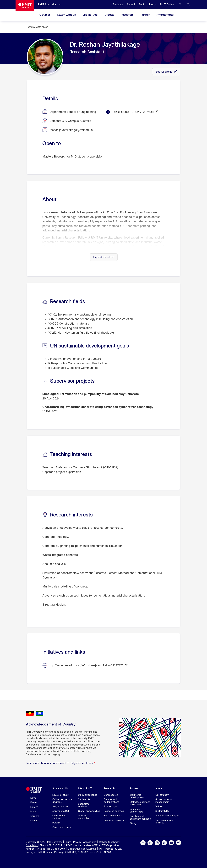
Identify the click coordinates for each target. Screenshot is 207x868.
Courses (45, 15)
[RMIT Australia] (47, 4)
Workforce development (137, 796)
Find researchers (113, 815)
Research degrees (114, 811)
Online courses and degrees (63, 801)
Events (34, 802)
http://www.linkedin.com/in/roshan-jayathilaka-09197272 (86, 665)
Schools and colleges (167, 815)
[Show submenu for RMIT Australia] (59, 5)
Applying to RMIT (62, 811)
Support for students (84, 805)
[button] (188, 5)
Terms (68, 842)
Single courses (60, 806)
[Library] (152, 4)
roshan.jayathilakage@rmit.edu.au (72, 130)
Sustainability (162, 811)
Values (159, 806)
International (165, 15)
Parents (56, 823)
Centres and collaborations (112, 801)
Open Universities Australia (82, 849)
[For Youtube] (171, 843)
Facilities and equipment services (140, 817)
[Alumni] (131, 4)
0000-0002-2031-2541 (139, 112)
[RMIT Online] (167, 4)
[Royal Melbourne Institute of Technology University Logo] (25, 5)
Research (127, 15)
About (110, 15)
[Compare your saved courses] (182, 5)
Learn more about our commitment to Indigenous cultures (61, 763)
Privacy (77, 842)
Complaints (32, 845)
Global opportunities (89, 811)
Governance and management (164, 801)
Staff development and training (140, 803)
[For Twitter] (150, 843)
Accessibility (90, 842)
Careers (35, 816)
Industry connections (85, 817)
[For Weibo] (179, 843)
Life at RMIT (91, 15)
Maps (33, 811)
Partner (145, 15)
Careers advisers (62, 827)
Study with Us (60, 788)
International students (59, 817)
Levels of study (61, 795)
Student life (84, 799)
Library (34, 807)
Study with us (66, 15)
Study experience (88, 795)
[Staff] (141, 4)
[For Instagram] (157, 843)
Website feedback (109, 842)
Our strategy (162, 795)
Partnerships (110, 806)
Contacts (35, 820)
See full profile (164, 72)
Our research (111, 795)
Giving (133, 823)
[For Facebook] (143, 843)
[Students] (118, 4)
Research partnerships (136, 810)
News (33, 798)
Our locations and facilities (165, 821)
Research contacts (114, 820)
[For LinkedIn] (164, 843)
